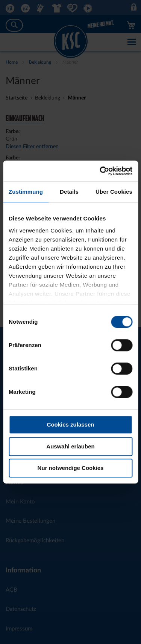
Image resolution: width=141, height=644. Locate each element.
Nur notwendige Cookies (71, 468)
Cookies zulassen (71, 424)
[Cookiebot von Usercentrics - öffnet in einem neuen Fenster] (100, 171)
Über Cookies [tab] (114, 192)
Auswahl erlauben (70, 446)
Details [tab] (69, 192)
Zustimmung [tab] (26, 192)
